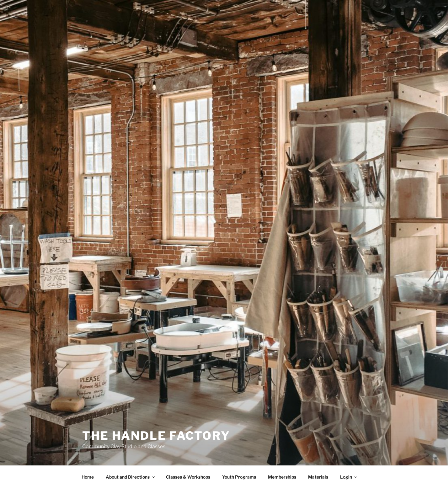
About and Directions (131, 477)
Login (349, 477)
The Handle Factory (156, 436)
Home (88, 477)
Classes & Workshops (188, 477)
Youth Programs (239, 477)
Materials (318, 477)
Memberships (282, 477)
